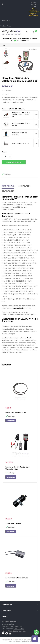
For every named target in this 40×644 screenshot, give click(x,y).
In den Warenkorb (14, 162)
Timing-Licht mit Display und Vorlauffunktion (17, 468)
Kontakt (4, 616)
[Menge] (5, 156)
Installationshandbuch (23, 338)
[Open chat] (35, 639)
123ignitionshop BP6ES (20, 143)
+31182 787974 (19, 629)
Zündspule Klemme (13, 523)
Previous (6, 68)
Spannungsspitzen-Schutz (17, 578)
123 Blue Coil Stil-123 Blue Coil (20, 134)
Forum (9, 26)
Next (6, 48)
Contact (3, 26)
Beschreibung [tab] (8, 186)
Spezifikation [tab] (24, 186)
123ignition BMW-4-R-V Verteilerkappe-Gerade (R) (21, 115)
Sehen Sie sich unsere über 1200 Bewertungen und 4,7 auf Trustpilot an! (20, 39)
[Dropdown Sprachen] (7, 20)
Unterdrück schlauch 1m (16, 412)
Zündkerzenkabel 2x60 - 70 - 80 (21, 124)
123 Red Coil (18, 308)
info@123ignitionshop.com (16, 631)
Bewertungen (8, 191)
